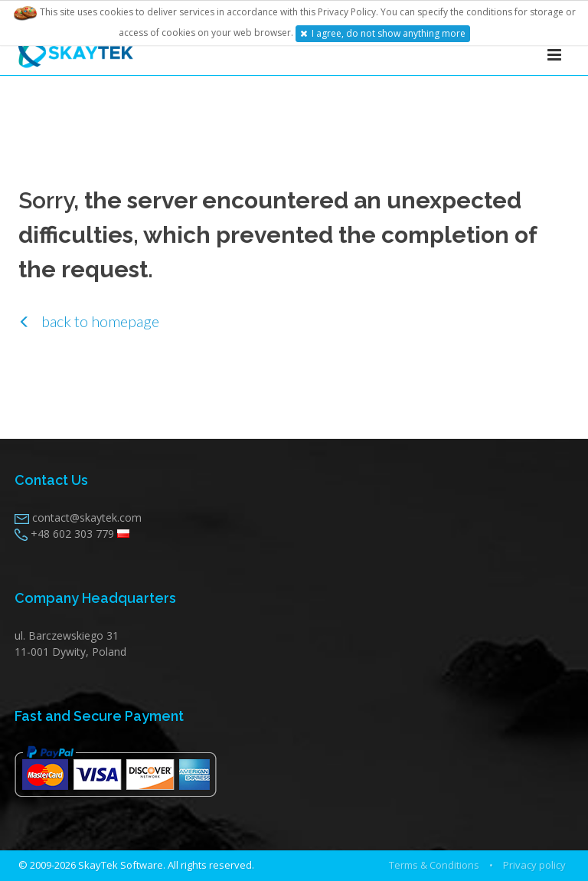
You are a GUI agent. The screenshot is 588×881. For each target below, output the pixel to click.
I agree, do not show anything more (383, 33)
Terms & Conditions (434, 865)
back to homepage (89, 321)
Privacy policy (534, 865)
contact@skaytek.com (87, 517)
